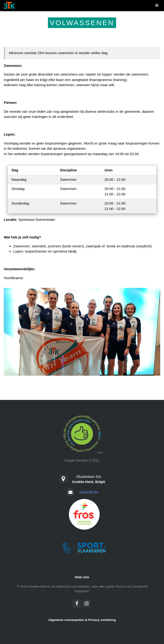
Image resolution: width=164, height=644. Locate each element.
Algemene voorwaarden (66, 620)
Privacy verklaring (102, 620)
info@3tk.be (89, 492)
